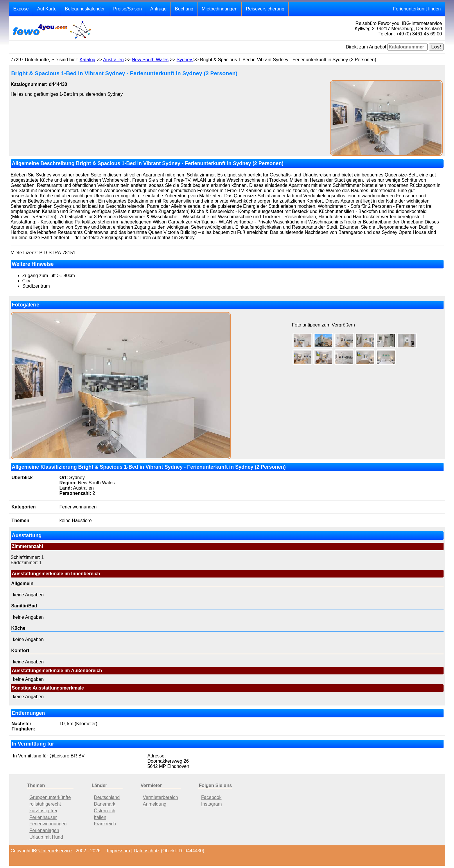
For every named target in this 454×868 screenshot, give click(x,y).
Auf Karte (47, 9)
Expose (21, 9)
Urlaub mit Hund (46, 837)
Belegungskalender (85, 9)
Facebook (211, 797)
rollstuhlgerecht (45, 804)
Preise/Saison (128, 9)
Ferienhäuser (43, 817)
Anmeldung (155, 804)
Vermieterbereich (160, 797)
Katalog (87, 60)
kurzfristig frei (43, 811)
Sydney (185, 60)
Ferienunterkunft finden (417, 9)
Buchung (184, 9)
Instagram (211, 804)
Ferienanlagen (44, 830)
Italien (100, 817)
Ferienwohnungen (48, 824)
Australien (113, 60)
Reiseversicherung (265, 9)
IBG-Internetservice (52, 851)
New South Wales (150, 60)
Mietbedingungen (220, 9)
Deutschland (107, 797)
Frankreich (105, 824)
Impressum (118, 851)
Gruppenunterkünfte (50, 797)
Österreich (105, 811)
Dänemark (105, 804)
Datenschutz (147, 851)
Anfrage (158, 9)
